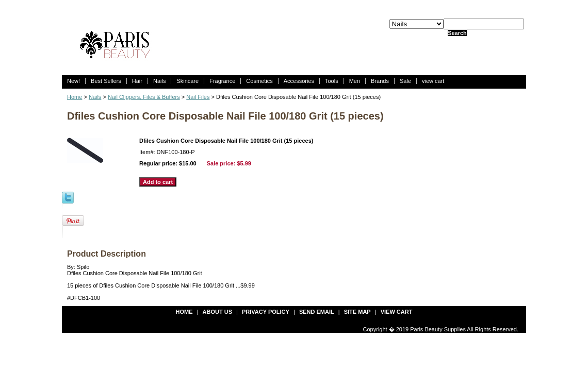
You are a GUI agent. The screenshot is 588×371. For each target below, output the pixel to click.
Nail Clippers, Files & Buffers (144, 97)
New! (73, 81)
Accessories (299, 81)
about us (217, 312)
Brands (380, 81)
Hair (137, 81)
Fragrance (222, 81)
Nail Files (198, 97)
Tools (332, 81)
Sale (405, 81)
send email (317, 312)
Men (355, 81)
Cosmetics (259, 81)
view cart (433, 81)
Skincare (187, 81)
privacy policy (266, 312)
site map (357, 312)
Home (75, 97)
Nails (159, 81)
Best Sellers (106, 81)
